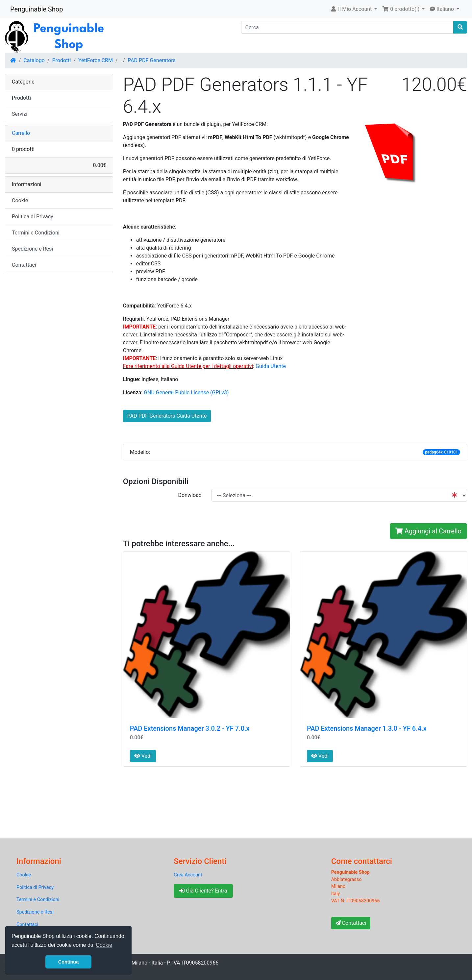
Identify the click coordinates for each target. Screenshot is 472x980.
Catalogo (34, 60)
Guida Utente (271, 366)
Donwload (190, 495)
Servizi (20, 114)
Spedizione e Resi (32, 249)
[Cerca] (348, 27)
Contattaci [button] (351, 923)
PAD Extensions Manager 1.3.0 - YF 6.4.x (367, 728)
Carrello (21, 133)
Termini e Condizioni (36, 233)
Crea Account (188, 875)
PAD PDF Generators (152, 60)
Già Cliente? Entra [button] (203, 891)
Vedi (143, 756)
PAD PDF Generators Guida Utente (167, 416)
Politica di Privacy (33, 217)
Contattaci (24, 265)
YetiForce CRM (96, 60)
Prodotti (61, 60)
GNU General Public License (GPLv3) (186, 392)
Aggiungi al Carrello (428, 531)
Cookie (20, 200)
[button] (354, 9)
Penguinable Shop (37, 9)
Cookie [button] (104, 945)
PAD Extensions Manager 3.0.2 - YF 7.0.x (190, 728)
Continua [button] (68, 962)
